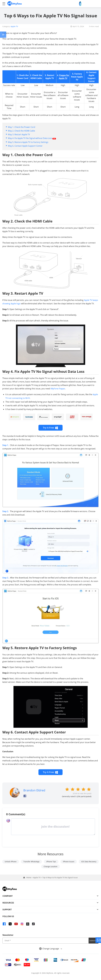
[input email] (46, 941)
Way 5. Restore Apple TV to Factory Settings (28, 142)
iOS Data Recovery (89, 862)
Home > (30, 877)
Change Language (51, 949)
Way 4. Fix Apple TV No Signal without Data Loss (32, 138)
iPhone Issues (69, 862)
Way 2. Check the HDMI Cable (21, 131)
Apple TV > (38, 877)
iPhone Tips (51, 862)
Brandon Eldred (34, 790)
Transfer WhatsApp (31, 862)
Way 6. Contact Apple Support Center (25, 146)
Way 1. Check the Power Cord (22, 127)
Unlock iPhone (11, 862)
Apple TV (14, 26)
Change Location (50, 866)
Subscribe (94, 941)
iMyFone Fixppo (58, 389)
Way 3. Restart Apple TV (19, 134)
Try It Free (50, 428)
